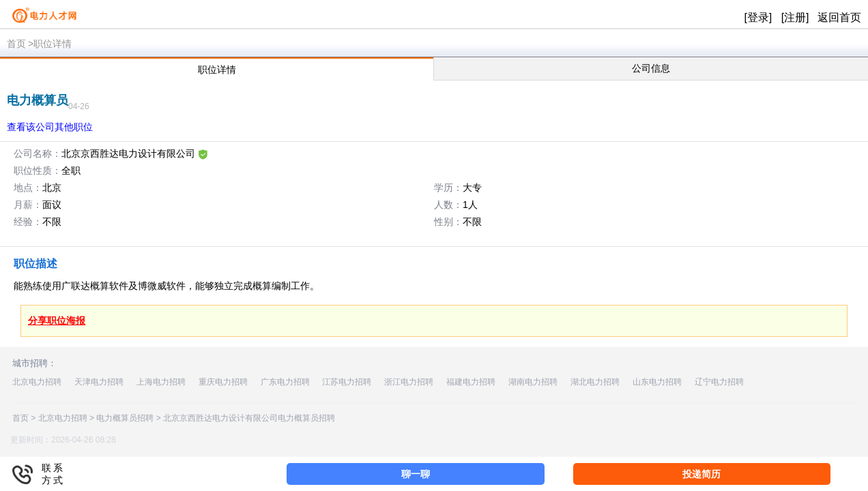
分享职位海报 (57, 321)
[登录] (758, 17)
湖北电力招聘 (595, 382)
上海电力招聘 (161, 382)
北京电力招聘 (37, 382)
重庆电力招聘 (223, 382)
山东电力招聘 (657, 382)
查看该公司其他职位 (50, 127)
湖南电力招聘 (533, 382)
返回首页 (839, 17)
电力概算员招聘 (125, 418)
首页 (16, 44)
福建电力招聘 (471, 382)
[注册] (795, 17)
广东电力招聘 (285, 382)
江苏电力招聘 (347, 382)
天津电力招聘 (99, 382)
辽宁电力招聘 (719, 382)
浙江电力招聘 (409, 382)
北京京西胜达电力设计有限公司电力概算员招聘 (249, 418)
